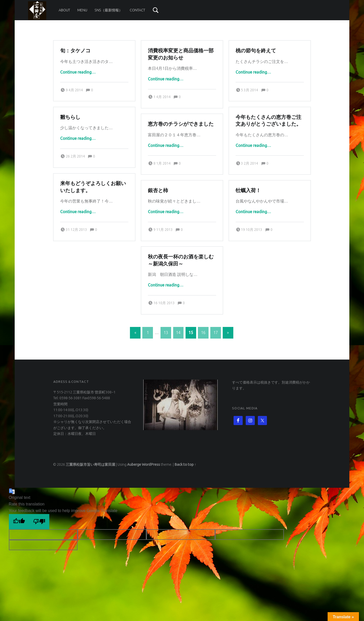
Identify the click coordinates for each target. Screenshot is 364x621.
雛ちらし (70, 117)
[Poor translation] (39, 522)
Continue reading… (78, 72)
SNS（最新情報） (108, 10)
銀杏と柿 (158, 190)
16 (203, 332)
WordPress (151, 464)
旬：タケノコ (75, 51)
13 (166, 332)
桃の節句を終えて (256, 51)
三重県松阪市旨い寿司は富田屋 (90, 464)
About (64, 10)
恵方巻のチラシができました (181, 124)
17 (216, 332)
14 (178, 332)
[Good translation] (19, 522)
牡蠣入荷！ (248, 190)
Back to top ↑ (185, 464)
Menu (82, 10)
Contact (137, 10)
